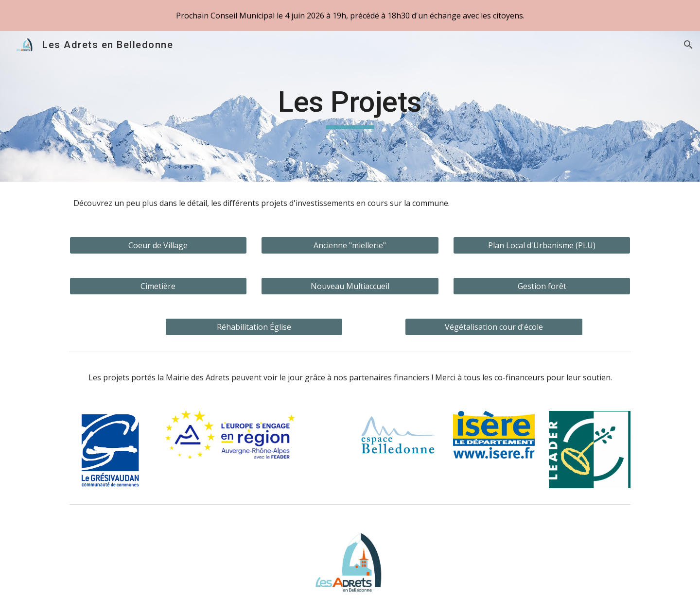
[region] (350, 16)
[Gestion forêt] (542, 286)
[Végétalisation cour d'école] (494, 327)
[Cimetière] (158, 286)
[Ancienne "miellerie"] (350, 245)
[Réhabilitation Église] (254, 327)
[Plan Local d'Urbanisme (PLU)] (542, 245)
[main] (350, 106)
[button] (688, 45)
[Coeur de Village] (158, 245)
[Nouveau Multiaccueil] (350, 286)
